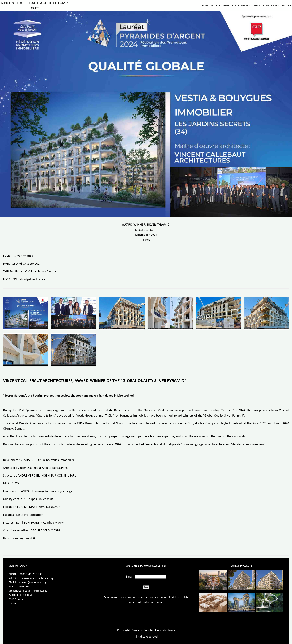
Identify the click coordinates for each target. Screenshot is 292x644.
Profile (216, 6)
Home (205, 6)
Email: (130, 576)
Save (146, 587)
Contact (286, 6)
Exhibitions (242, 6)
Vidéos (256, 6)
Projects (228, 6)
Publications (270, 6)
